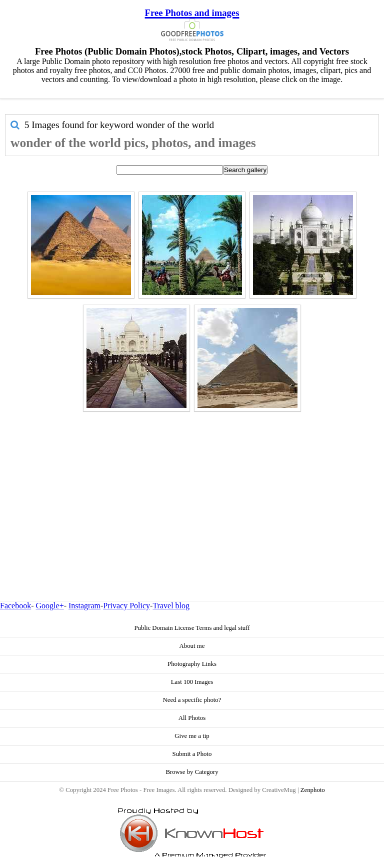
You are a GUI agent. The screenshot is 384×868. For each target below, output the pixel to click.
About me (192, 646)
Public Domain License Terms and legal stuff (192, 628)
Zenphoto (313, 790)
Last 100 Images (192, 682)
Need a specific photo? (192, 700)
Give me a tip (192, 736)
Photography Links (192, 664)
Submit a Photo (192, 754)
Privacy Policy (126, 606)
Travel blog (171, 606)
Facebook (15, 606)
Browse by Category (192, 772)
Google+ (50, 606)
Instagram (84, 606)
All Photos (192, 718)
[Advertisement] (192, 485)
